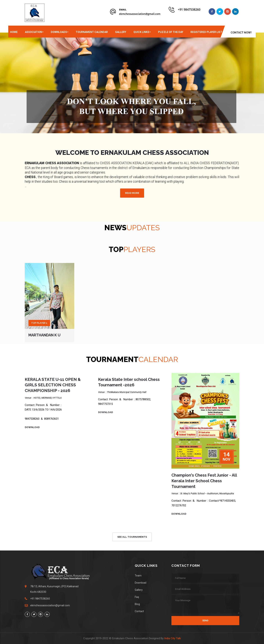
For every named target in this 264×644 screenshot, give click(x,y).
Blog (137, 604)
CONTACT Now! (241, 33)
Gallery (121, 32)
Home (14, 32)
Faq (137, 597)
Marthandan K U (44, 335)
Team (138, 576)
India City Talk (173, 638)
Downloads (59, 32)
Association (33, 32)
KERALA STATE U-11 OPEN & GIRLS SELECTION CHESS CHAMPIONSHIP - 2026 (53, 385)
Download (32, 427)
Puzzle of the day (171, 32)
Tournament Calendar (92, 32)
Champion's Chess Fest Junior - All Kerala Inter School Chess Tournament (204, 481)
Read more (132, 193)
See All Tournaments (132, 537)
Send (205, 620)
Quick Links (141, 32)
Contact (139, 611)
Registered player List (206, 32)
